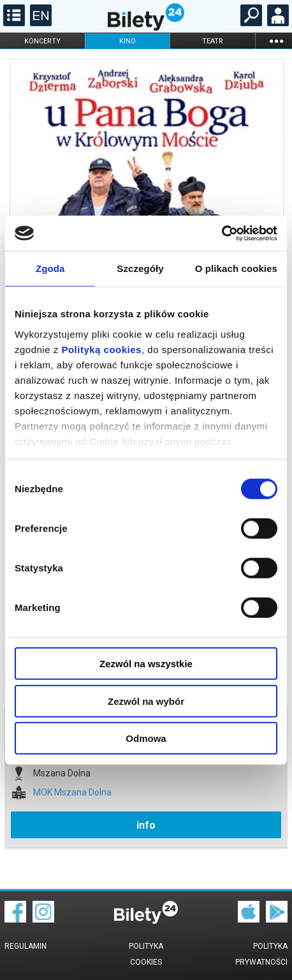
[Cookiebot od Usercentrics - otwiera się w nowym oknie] (222, 233)
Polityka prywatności (261, 954)
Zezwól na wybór (146, 701)
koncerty (42, 41)
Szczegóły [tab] (140, 268)
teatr (213, 41)
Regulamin (26, 946)
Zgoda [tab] (50, 268)
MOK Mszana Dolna (72, 793)
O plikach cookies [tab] (236, 268)
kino (128, 41)
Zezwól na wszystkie (146, 664)
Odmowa (146, 738)
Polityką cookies (101, 349)
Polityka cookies (146, 954)
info (146, 825)
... (276, 41)
